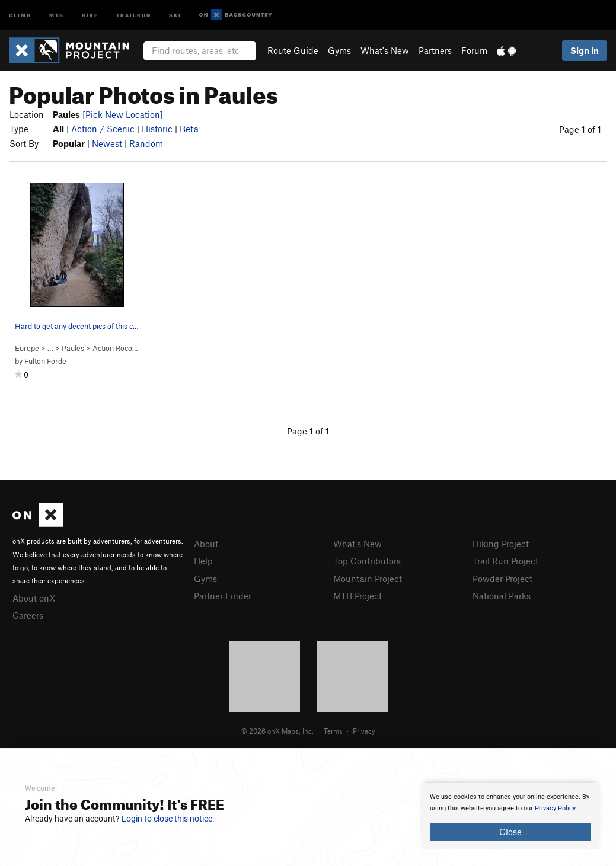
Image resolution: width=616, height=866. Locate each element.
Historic (157, 129)
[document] (510, 816)
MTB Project (358, 596)
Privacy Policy (555, 808)
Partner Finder (223, 596)
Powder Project (502, 579)
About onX (34, 598)
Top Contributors (367, 561)
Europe (27, 348)
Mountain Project (368, 579)
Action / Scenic (103, 129)
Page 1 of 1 (580, 129)
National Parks (502, 596)
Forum (474, 50)
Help (203, 561)
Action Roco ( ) (125, 348)
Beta (189, 129)
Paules (73, 348)
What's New (385, 50)
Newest (107, 143)
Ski (175, 15)
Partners (435, 50)
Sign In (585, 50)
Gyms (339, 50)
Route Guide (293, 50)
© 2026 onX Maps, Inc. (277, 731)
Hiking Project (501, 544)
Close (510, 832)
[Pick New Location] (123, 114)
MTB (57, 15)
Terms (333, 731)
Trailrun (134, 15)
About (206, 544)
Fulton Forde (45, 361)
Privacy (364, 731)
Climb (20, 15)
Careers (28, 615)
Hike (90, 15)
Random (146, 143)
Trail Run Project (505, 561)
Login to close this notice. (168, 819)
